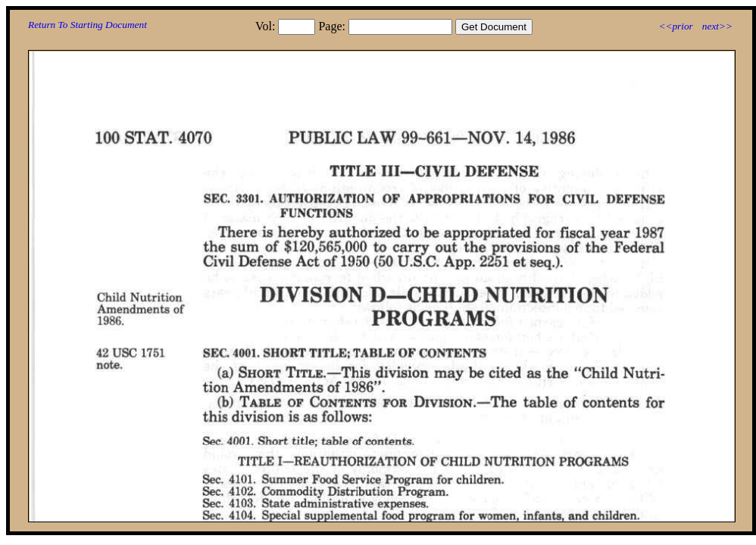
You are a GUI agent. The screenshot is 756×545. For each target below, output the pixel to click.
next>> (717, 26)
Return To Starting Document (87, 25)
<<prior (675, 26)
